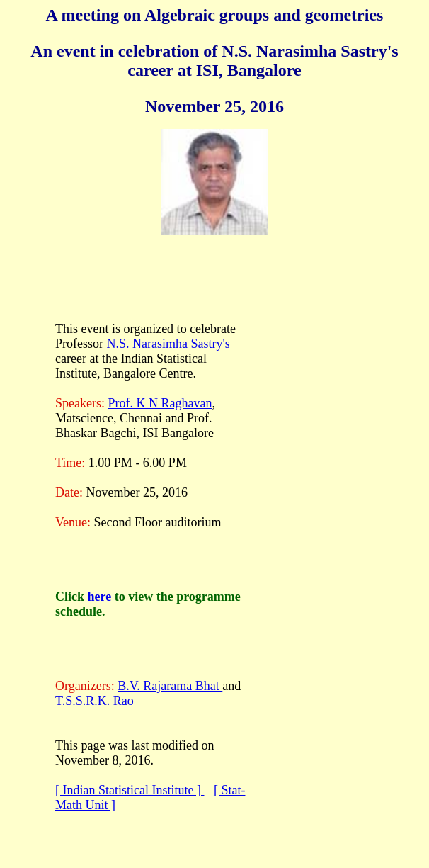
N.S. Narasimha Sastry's (168, 344)
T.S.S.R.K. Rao (95, 701)
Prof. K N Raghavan (160, 403)
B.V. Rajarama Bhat (170, 686)
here (101, 597)
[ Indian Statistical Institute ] (130, 790)
